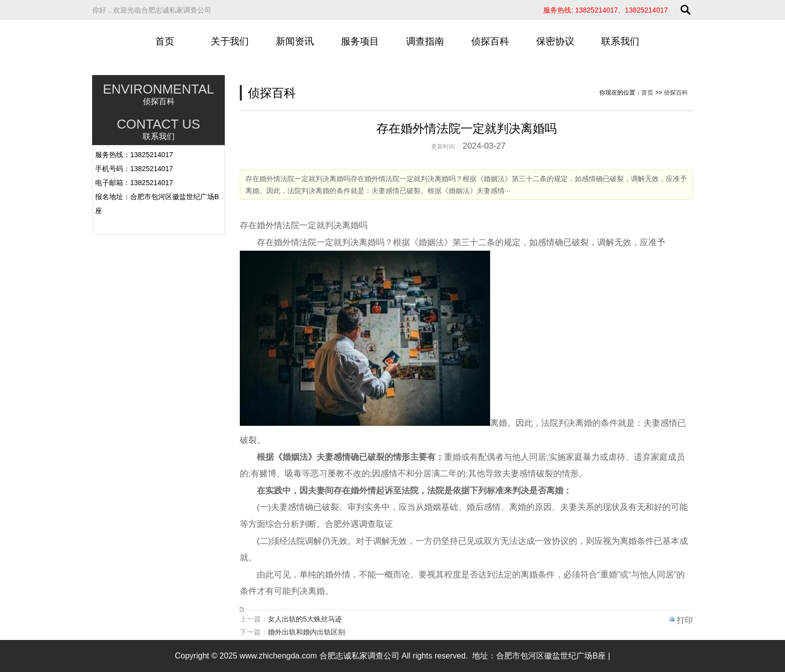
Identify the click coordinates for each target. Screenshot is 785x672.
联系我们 (620, 41)
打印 (685, 620)
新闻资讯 (295, 41)
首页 (165, 41)
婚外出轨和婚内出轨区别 (306, 632)
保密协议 (555, 41)
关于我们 (230, 41)
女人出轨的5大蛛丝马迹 (305, 619)
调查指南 (425, 41)
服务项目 (360, 41)
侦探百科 (490, 41)
